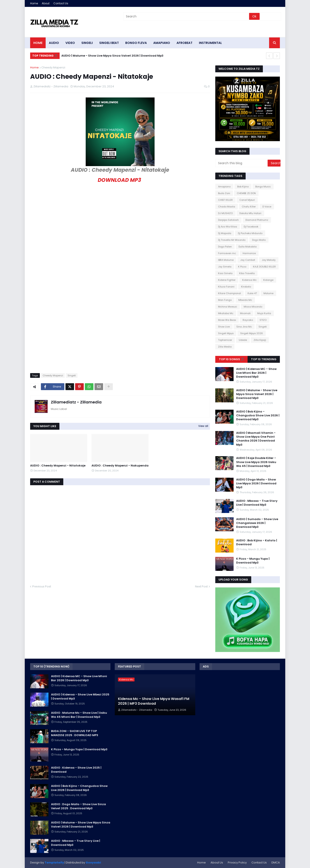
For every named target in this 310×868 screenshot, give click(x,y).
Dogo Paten (225, 247)
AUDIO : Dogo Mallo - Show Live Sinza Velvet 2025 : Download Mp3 (78, 806)
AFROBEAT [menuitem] (184, 43)
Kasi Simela (225, 273)
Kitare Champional (229, 293)
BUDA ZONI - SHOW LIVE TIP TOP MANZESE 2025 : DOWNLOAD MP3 (75, 733)
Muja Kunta (264, 313)
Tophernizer (225, 340)
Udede (243, 340)
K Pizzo (242, 267)
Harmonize (249, 253)
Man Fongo (225, 300)
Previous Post (42, 586)
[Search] (186, 16)
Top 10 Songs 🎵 (232, 359)
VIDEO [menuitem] (70, 43)
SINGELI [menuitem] (87, 43)
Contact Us (61, 3)
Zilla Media (225, 347)
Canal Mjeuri (247, 200)
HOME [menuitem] (38, 43)
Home (34, 3)
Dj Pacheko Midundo (250, 233)
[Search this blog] (242, 163)
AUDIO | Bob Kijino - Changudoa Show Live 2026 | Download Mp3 (258, 415)
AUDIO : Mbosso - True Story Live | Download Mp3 (257, 503)
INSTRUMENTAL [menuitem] (210, 43)
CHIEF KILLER (225, 200)
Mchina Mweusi (228, 307)
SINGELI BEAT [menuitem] (109, 43)
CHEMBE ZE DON (246, 193)
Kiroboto (246, 287)
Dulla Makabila (248, 247)
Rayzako (248, 320)
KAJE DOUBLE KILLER (264, 267)
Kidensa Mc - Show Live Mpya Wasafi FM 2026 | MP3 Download (154, 701)
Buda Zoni (224, 193)
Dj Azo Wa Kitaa (228, 227)
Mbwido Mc (245, 300)
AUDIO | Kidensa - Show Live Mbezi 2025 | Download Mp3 (80, 697)
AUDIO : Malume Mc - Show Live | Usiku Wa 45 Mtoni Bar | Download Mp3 (79, 715)
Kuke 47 (252, 293)
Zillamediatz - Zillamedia (76, 402)
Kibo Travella (247, 273)
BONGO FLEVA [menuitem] (136, 43)
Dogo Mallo (259, 240)
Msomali (245, 313)
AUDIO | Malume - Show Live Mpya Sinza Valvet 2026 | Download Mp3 (112, 56)
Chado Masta (227, 207)
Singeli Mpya (226, 333)
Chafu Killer (249, 207)
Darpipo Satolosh (228, 220)
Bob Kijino (243, 187)
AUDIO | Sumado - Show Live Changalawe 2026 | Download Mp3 (257, 523)
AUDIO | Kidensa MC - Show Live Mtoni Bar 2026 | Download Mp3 (256, 373)
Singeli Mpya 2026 (252, 333)
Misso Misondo (253, 307)
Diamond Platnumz (257, 220)
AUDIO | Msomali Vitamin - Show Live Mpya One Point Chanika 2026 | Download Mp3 (256, 439)
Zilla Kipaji (260, 340)
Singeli (72, 375)
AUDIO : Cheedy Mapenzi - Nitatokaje (58, 466)
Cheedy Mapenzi (53, 67)
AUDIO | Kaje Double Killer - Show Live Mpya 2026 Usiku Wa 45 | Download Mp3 (256, 462)
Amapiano (224, 187)
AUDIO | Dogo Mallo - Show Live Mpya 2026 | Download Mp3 (256, 483)
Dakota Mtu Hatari (250, 213)
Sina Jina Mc (244, 327)
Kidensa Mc (249, 280)
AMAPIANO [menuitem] (162, 43)
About (46, 3)
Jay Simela (225, 267)
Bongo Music (263, 187)
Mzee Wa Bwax (227, 320)
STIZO (263, 320)
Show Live (224, 327)
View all (203, 426)
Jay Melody (269, 260)
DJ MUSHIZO (225, 213)
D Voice (267, 207)
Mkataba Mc (226, 313)
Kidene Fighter (227, 280)
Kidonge (268, 280)
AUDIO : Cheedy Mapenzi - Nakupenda (120, 466)
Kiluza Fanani (226, 287)
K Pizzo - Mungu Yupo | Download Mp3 (253, 561)
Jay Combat (248, 260)
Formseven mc (227, 253)
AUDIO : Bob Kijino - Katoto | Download (257, 542)
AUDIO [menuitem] (54, 43)
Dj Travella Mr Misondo (232, 240)
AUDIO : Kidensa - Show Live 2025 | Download (76, 770)
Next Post (201, 586)
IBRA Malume (226, 260)
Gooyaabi (93, 863)
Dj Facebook (251, 227)
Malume (268, 293)
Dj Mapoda (225, 233)
